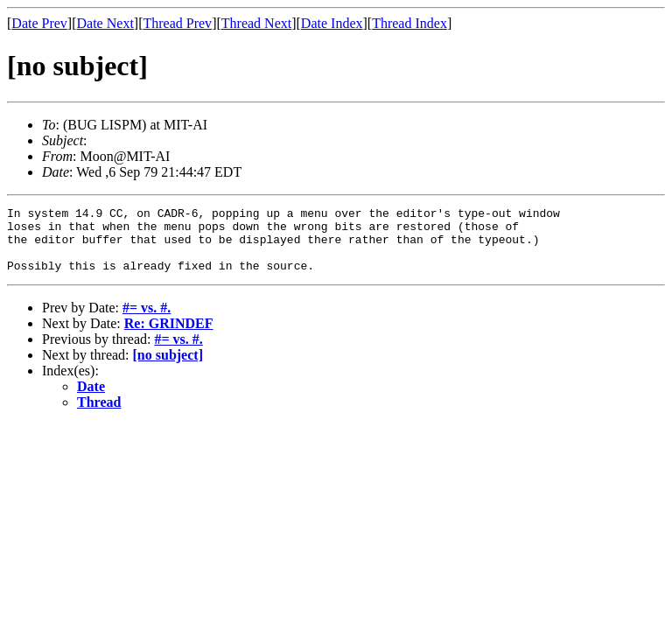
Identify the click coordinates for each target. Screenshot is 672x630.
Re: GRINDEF (169, 336)
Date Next (105, 23)
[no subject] (168, 368)
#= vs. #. (147, 321)
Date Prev (39, 23)
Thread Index (409, 23)
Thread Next (256, 23)
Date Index (332, 23)
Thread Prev (177, 23)
